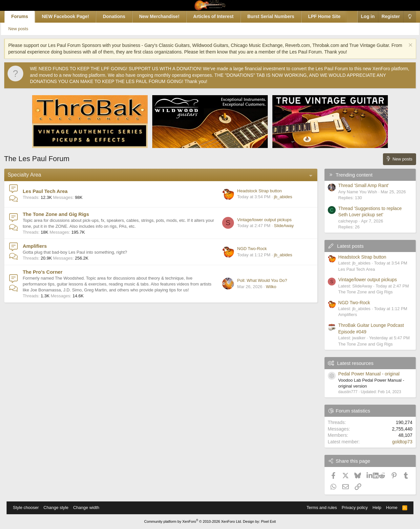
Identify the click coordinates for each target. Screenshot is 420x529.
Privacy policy (352, 508)
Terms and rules (319, 508)
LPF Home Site (330, 16)
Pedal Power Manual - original (363, 374)
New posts (27, 29)
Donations (119, 16)
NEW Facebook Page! (71, 16)
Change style (59, 508)
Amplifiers (40, 246)
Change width (89, 508)
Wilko (265, 287)
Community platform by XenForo (193, 521)
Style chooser (29, 508)
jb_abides (278, 197)
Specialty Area (30, 175)
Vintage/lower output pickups (259, 220)
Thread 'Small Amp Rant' (358, 185)
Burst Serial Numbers (276, 16)
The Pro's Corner (48, 272)
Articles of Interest (219, 16)
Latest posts (345, 246)
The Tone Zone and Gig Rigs (61, 214)
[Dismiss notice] (404, 46)
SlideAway (278, 226)
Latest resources (350, 363)
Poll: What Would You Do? (257, 280)
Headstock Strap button (254, 191)
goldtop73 (397, 442)
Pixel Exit (268, 521)
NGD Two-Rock (246, 249)
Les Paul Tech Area (51, 191)
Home (389, 508)
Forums (25, 16)
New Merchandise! (165, 16)
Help (374, 508)
